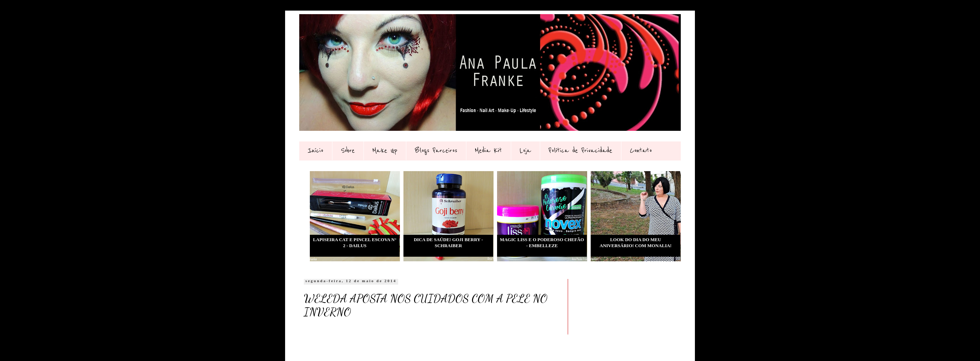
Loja (525, 151)
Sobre (348, 151)
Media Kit (488, 151)
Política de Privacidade (580, 151)
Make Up (385, 151)
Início (315, 151)
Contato (641, 151)
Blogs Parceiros (436, 151)
